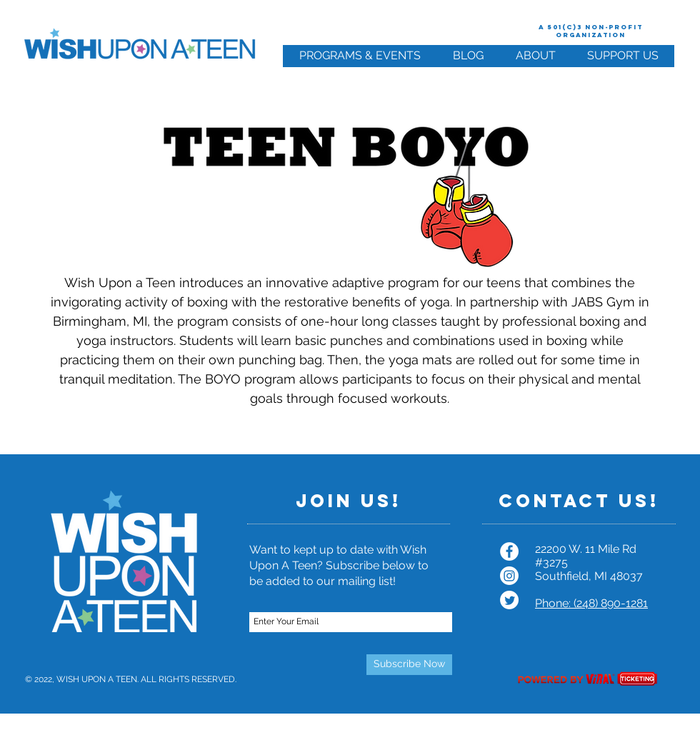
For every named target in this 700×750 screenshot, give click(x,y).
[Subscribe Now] (409, 665)
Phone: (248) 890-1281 (591, 603)
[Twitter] (509, 600)
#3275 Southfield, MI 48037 (589, 569)
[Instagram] (509, 576)
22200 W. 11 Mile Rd (586, 549)
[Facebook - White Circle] (509, 551)
